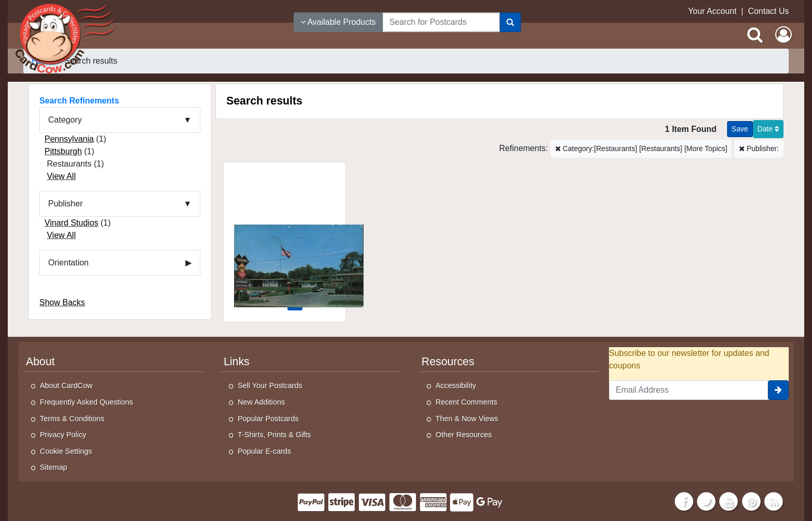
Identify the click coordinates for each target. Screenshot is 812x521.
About (40, 362)
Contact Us (768, 11)
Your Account (713, 11)
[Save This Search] (740, 129)
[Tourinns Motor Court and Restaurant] (285, 236)
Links (237, 362)
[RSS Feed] (774, 501)
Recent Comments (466, 402)
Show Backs (62, 302)
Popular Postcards (268, 419)
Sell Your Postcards (270, 385)
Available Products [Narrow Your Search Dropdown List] (338, 22)
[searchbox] (441, 22)
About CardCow (66, 385)
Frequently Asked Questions (86, 402)
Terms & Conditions (72, 419)
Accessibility (456, 385)
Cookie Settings (66, 451)
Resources (448, 362)
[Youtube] (729, 501)
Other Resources (464, 435)
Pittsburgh (63, 151)
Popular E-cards (264, 451)
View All (61, 176)
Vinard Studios (71, 223)
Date (768, 129)
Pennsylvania (69, 139)
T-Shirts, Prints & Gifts (274, 435)
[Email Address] (688, 390)
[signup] (778, 390)
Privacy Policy (63, 435)
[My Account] (784, 35)
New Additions (261, 402)
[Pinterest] (751, 501)
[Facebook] (684, 501)
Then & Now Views (467, 419)
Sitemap (54, 467)
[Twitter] (706, 501)
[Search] (510, 22)
